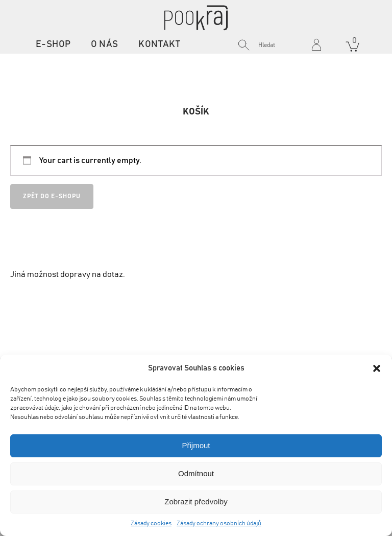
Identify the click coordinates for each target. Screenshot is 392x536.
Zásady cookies (151, 523)
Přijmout (196, 445)
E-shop (53, 44)
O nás (104, 44)
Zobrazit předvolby (196, 502)
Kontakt (159, 44)
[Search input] (281, 45)
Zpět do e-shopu (52, 196)
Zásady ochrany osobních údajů (219, 523)
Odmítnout (196, 473)
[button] (377, 368)
